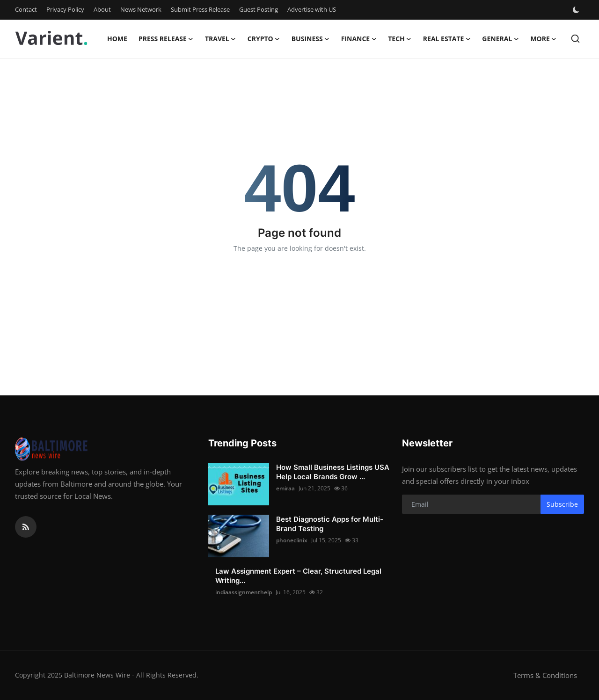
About (102, 9)
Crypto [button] (264, 39)
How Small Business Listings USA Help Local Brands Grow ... (333, 472)
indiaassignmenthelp (244, 592)
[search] (575, 39)
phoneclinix (292, 540)
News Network (141, 9)
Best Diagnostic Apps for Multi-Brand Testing (330, 524)
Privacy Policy (65, 9)
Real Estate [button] (447, 39)
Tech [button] (400, 39)
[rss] (26, 527)
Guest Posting (259, 9)
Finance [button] (359, 39)
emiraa (285, 488)
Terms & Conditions (545, 675)
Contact (26, 9)
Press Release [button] (166, 39)
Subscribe (562, 504)
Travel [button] (221, 39)
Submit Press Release (200, 9)
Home (117, 39)
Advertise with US (312, 9)
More (543, 39)
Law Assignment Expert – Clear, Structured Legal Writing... (298, 576)
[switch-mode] (577, 10)
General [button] (500, 39)
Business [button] (311, 39)
